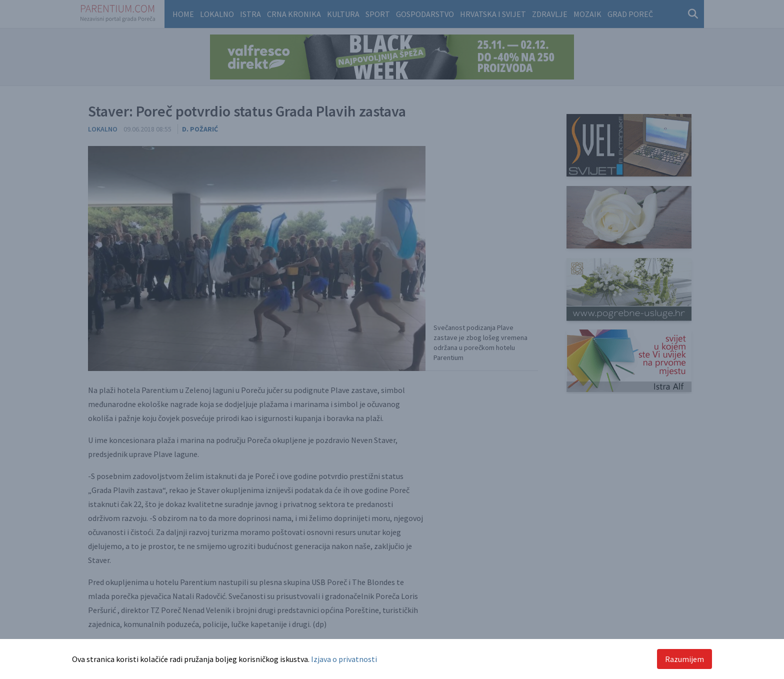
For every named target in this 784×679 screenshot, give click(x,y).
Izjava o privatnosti (344, 659)
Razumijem (684, 659)
